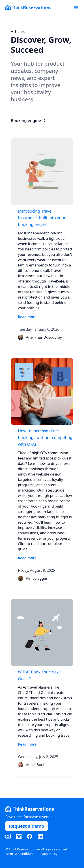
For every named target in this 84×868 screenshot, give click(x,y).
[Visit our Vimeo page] (21, 836)
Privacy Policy (47, 854)
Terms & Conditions (20, 854)
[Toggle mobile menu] (76, 8)
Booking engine (29, 120)
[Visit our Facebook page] (32, 836)
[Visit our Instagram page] (10, 836)
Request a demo (27, 826)
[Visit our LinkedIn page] (43, 836)
